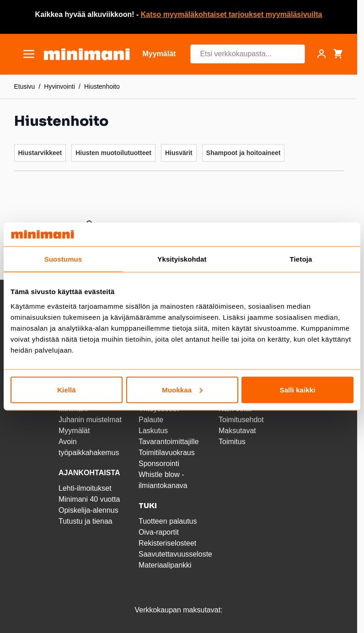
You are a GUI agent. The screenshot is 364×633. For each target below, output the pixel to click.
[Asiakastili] (321, 54)
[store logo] (87, 54)
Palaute (151, 420)
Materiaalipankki (165, 565)
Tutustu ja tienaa (86, 521)
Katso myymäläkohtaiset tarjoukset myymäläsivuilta (232, 14)
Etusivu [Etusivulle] (25, 86)
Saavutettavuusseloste (175, 554)
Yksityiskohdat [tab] (182, 259)
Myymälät (74, 431)
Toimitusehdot (241, 420)
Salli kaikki (298, 389)
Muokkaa (182, 389)
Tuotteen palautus (169, 521)
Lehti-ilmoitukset (85, 488)
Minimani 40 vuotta (89, 499)
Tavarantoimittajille (169, 442)
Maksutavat (237, 431)
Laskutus (153, 431)
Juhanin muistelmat (90, 420)
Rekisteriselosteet (167, 543)
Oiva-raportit (159, 532)
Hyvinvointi (59, 86)
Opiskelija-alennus (88, 510)
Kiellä (67, 389)
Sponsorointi (159, 464)
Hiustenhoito (102, 86)
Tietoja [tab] (301, 259)
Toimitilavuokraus (167, 453)
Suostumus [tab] (63, 259)
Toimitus (232, 442)
